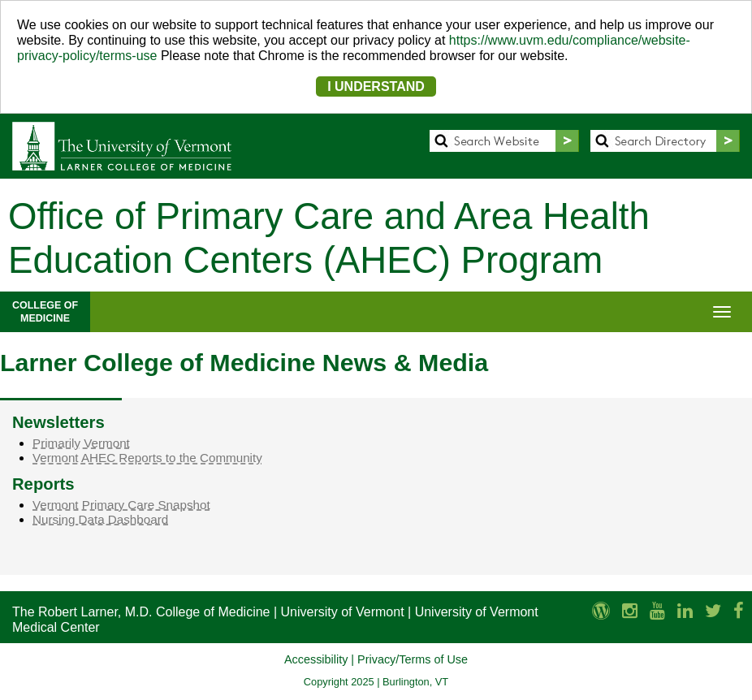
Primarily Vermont (81, 443)
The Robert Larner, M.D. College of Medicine (141, 612)
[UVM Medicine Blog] (601, 611)
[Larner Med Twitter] (713, 611)
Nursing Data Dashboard (100, 519)
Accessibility (316, 659)
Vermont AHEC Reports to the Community (147, 458)
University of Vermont (343, 612)
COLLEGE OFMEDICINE (45, 312)
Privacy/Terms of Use (413, 659)
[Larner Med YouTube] (657, 611)
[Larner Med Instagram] (630, 611)
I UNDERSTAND (376, 86)
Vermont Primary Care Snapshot (121, 505)
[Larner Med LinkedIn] (685, 611)
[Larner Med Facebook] (739, 611)
